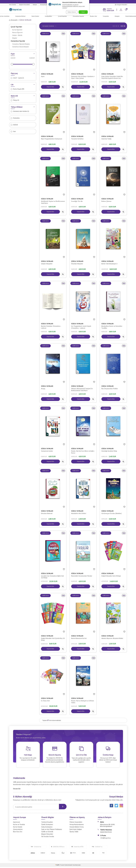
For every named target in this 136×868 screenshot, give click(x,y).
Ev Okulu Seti (45, 701)
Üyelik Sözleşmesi (47, 826)
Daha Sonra (71, 12)
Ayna (43, 76)
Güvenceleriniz (18, 830)
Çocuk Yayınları (62, 16)
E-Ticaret (62, 866)
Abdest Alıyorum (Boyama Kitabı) (112, 638)
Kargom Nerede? (121, 5)
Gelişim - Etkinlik (17, 35)
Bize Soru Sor (18, 833)
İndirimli (14, 125)
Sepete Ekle (50, 87)
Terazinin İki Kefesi (77, 139)
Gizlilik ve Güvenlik (47, 833)
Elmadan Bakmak (47, 513)
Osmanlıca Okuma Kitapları (21, 47)
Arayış (43, 389)
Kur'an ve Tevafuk (19, 826)
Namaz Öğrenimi (17, 32)
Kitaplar (117, 16)
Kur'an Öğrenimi (17, 30)
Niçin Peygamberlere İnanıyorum (52, 139)
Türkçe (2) (15, 100)
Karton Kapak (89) (17, 89)
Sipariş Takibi (74, 833)
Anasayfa (13, 20)
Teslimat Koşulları (47, 823)
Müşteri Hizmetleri (24, 5)
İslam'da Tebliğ (106, 139)
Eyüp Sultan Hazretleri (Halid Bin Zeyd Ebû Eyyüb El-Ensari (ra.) (112, 77)
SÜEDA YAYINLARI (47, 74)
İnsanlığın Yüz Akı (77, 201)
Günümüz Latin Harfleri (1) (20, 111)
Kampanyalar (44, 5)
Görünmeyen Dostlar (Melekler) (112, 513)
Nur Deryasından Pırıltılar (110, 389)
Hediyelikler (48, 16)
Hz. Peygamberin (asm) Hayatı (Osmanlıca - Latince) (81, 327)
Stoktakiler (15, 118)
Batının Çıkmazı (106, 201)
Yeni (13, 131)
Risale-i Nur (93, 16)
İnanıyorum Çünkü (47, 451)
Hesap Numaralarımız (77, 826)
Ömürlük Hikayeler (77, 264)
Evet (83, 12)
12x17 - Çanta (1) (17, 78)
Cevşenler (106, 16)
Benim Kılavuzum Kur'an (79, 638)
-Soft (57, 866)
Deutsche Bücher (20, 16)
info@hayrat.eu (106, 839)
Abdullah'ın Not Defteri (79, 513)
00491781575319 (106, 833)
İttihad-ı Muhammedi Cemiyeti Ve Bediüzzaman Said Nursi (82, 390)
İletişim (35, 5)
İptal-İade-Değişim (76, 830)
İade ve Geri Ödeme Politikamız (52, 830)
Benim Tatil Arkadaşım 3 (109, 264)
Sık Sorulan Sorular (48, 838)
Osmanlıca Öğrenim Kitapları (21, 44)
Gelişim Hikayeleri (47, 264)
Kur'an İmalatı (18, 828)
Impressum (17, 823)
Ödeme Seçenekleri (76, 823)
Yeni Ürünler (13, 5)
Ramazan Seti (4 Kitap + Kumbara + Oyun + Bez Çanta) (83, 77)
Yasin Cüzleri (35, 16)
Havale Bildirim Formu (77, 828)
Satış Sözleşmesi (47, 828)
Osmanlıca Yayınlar (78, 16)
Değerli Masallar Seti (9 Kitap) (111, 576)
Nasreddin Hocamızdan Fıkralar (82, 576)
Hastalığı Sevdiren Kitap (109, 451)
